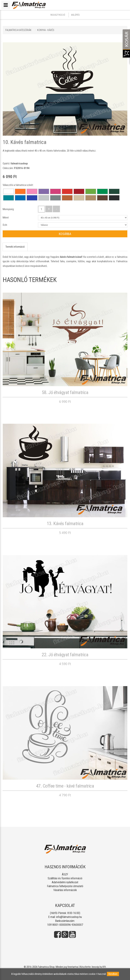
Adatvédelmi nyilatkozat (65, 882)
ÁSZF (65, 874)
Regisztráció (58, 15)
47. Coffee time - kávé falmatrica (65, 786)
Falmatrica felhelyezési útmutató (65, 886)
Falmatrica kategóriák (18, 30)
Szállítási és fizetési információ (65, 878)
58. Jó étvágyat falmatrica (65, 392)
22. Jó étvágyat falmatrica (65, 655)
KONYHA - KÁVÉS (46, 30)
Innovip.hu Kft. (99, 967)
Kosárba (65, 234)
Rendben (113, 974)
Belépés (75, 15)
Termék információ (15, 247)
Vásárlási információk (65, 890)
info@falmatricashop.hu (69, 917)
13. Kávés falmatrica (65, 524)
